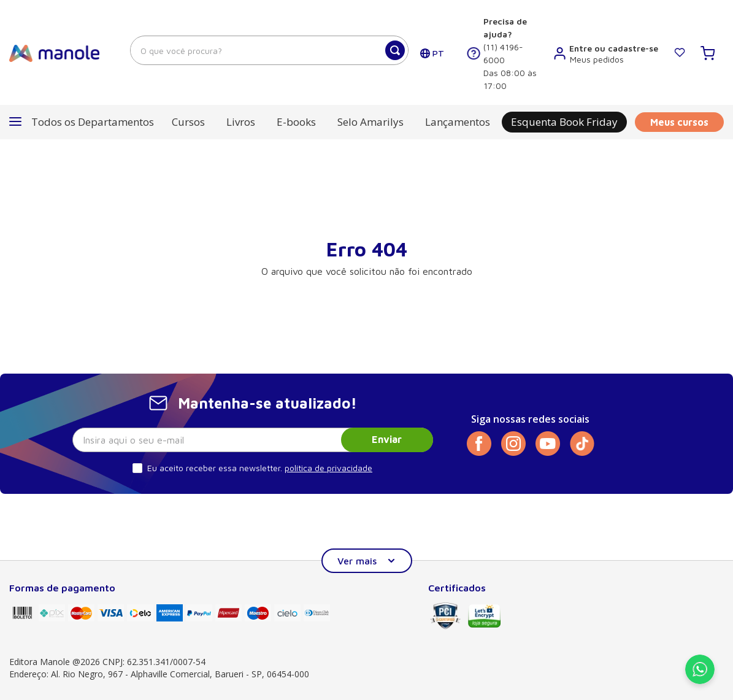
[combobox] (269, 50)
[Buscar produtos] (395, 50)
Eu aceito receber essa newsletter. (215, 468)
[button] (82, 122)
